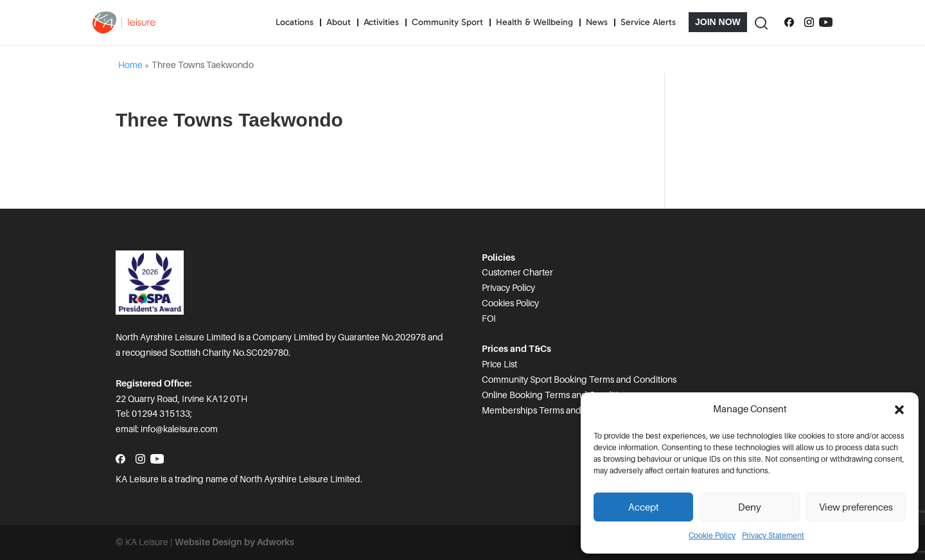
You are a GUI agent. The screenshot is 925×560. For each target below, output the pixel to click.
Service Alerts (648, 22)
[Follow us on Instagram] (809, 22)
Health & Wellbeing (534, 22)
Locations (295, 22)
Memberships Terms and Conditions (554, 410)
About (339, 22)
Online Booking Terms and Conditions (557, 395)
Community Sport (447, 22)
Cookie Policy (712, 536)
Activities (381, 22)
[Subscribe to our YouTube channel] (826, 22)
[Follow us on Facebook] (789, 22)
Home (130, 65)
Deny (750, 507)
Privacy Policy (508, 288)
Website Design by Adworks (234, 542)
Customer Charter (517, 272)
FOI (489, 319)
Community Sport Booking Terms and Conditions (579, 380)
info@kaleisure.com (179, 429)
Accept (644, 507)
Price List (499, 364)
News (597, 22)
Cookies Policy (510, 303)
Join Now (718, 22)
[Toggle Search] (761, 22)
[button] (899, 410)
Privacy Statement (773, 536)
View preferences (856, 507)
